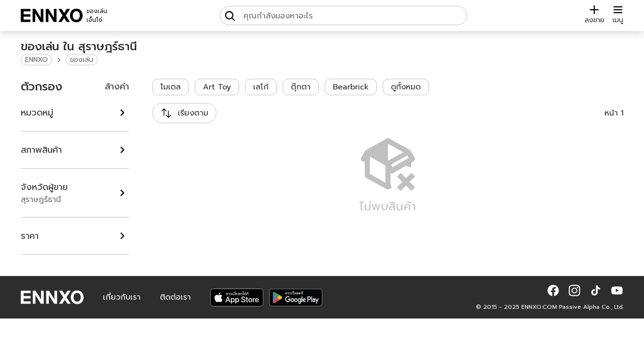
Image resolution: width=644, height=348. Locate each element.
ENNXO (36, 60)
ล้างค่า (117, 87)
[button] (553, 290)
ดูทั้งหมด (406, 87)
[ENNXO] (52, 15)
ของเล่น (82, 60)
